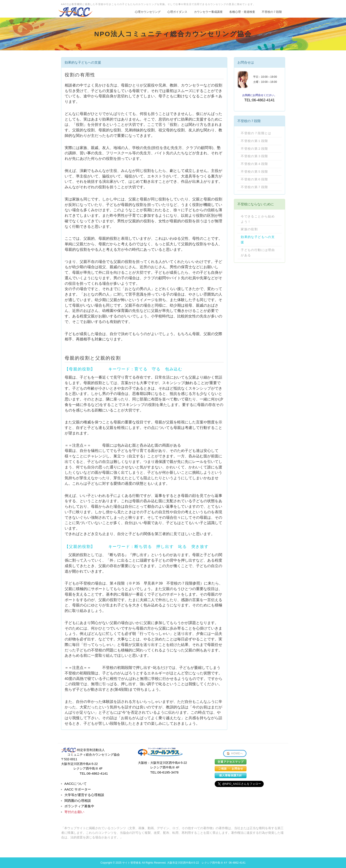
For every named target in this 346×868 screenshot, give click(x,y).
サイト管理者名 (132, 863)
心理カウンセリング (148, 12)
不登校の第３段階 (254, 156)
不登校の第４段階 (254, 164)
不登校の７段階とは (256, 133)
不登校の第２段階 (254, 149)
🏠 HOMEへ (235, 753)
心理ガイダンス (177, 12)
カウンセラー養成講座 (208, 12)
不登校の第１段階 (254, 141)
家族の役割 (249, 229)
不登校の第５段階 (254, 172)
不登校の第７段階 (254, 187)
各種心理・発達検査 (242, 12)
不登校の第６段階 (254, 179)
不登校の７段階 (272, 12)
